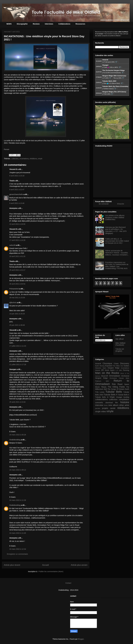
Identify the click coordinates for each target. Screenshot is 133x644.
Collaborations (64, 24)
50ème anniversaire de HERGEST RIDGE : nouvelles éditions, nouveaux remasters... (117, 253)
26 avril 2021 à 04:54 (17, 284)
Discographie (22, 24)
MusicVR (105, 376)
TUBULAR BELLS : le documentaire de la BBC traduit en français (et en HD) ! (117, 241)
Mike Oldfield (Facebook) (120, 344)
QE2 (107, 381)
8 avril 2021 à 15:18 (17, 176)
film (117, 403)
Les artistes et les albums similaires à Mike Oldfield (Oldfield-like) (115, 218)
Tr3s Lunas (100, 392)
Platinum (98, 381)
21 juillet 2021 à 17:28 (18, 365)
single (98, 411)
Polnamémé (14, 289)
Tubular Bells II (123, 395)
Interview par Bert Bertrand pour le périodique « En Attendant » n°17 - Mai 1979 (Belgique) (116, 230)
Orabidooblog (15, 440)
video (104, 411)
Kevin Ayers (110, 370)
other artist (124, 405)
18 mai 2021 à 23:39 (17, 298)
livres (106, 405)
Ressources (80, 24)
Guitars (126, 366)
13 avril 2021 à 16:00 (17, 224)
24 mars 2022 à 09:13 (18, 470)
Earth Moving (100, 366)
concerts (99, 403)
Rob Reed (117, 384)
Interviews (49, 24)
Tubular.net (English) (120, 350)
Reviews (36, 24)
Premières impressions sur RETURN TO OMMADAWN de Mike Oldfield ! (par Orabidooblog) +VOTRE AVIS (117, 265)
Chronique (107, 363)
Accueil (45, 565)
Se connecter (104, 204)
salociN (12, 245)
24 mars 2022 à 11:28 (18, 500)
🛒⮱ (117, 62)
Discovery (125, 363)
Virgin (112, 397)
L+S (117, 370)
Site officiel (120, 339)
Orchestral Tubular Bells (119, 378)
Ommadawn (115, 376)
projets (105, 408)
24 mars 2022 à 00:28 (18, 435)
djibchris (13, 303)
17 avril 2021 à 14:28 (17, 240)
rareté (113, 408)
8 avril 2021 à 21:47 (17, 190)
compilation (124, 399)
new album (113, 405)
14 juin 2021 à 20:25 (17, 314)
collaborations (102, 399)
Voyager (119, 397)
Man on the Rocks (107, 373)
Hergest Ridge (114, 368)
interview (99, 405)
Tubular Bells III (102, 397)
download (109, 403)
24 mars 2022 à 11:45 (18, 533)
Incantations (24, 159)
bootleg (126, 397)
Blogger (81, 639)
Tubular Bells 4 (111, 395)
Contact (68, 583)
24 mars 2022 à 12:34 (18, 549)
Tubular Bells (114, 392)
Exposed (108, 366)
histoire (125, 402)
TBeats (104, 387)
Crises (116, 364)
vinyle (40, 159)
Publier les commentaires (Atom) (51, 571)
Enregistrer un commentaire (17, 554)
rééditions (33, 159)
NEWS (9, 24)
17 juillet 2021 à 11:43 (18, 346)
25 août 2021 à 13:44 (17, 402)
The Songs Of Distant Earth (118, 389)
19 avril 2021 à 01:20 (17, 256)
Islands (98, 370)
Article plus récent (12, 565)
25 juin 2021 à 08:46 (17, 325)
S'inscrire (121, 204)
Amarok (98, 364)
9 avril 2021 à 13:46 (17, 203)
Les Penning (124, 370)
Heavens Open (101, 368)
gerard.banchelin (16, 194)
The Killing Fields (116, 387)
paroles (98, 408)
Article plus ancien (79, 565)
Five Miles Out (118, 366)
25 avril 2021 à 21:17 (17, 270)
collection (15, 159)
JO (102, 370)
